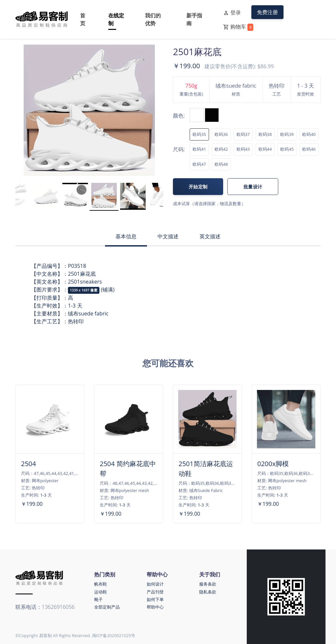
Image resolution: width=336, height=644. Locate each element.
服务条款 (208, 584)
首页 (83, 19)
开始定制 (198, 187)
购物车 (238, 27)
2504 (29, 464)
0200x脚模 (273, 464)
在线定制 (116, 19)
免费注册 (267, 12)
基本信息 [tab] (126, 236)
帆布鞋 (101, 584)
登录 (232, 13)
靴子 (98, 599)
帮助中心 (155, 607)
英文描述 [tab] (210, 236)
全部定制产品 (107, 607)
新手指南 (194, 19)
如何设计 (155, 584)
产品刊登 (155, 592)
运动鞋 (101, 592)
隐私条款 (208, 592)
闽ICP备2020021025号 (114, 635)
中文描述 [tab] (168, 236)
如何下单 (155, 599)
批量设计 (253, 187)
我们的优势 (153, 19)
